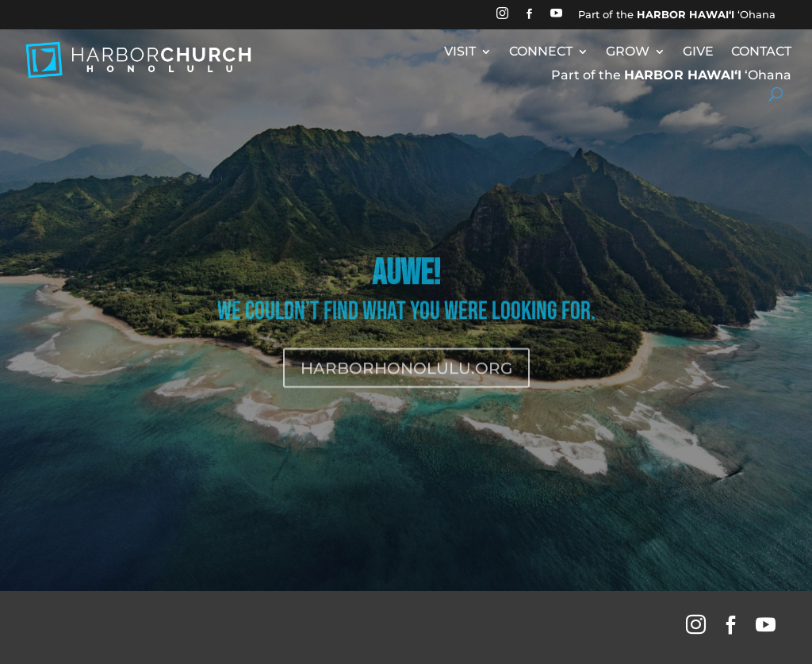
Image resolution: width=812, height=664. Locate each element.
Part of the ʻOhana (677, 14)
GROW (628, 52)
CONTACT (761, 52)
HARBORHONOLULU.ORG (406, 383)
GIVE (698, 52)
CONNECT (541, 52)
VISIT (460, 52)
